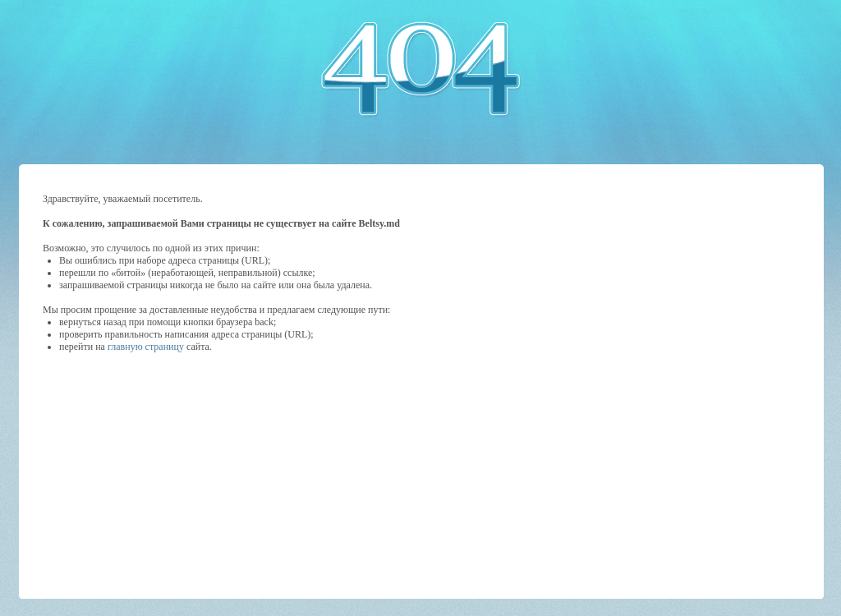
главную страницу (146, 347)
